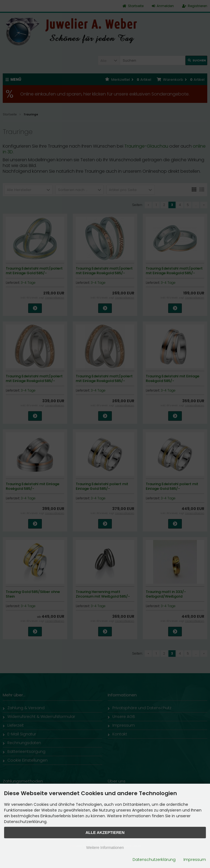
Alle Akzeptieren (105, 833)
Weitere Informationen (105, 848)
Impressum (195, 860)
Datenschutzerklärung (154, 860)
